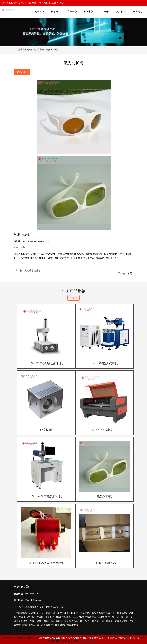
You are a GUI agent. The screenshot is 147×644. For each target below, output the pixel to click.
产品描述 (22, 72)
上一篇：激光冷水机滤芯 (28, 270)
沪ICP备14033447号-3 (119, 638)
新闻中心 (88, 12)
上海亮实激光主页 (25, 50)
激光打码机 (74, 641)
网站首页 (39, 12)
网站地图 (135, 638)
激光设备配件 (53, 50)
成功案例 (105, 12)
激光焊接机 (9, 638)
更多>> (74, 298)
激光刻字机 (32, 638)
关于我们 (56, 12)
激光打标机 (61, 641)
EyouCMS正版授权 (89, 641)
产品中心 (72, 12)
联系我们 (137, 12)
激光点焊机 (20, 638)
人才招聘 (121, 12)
